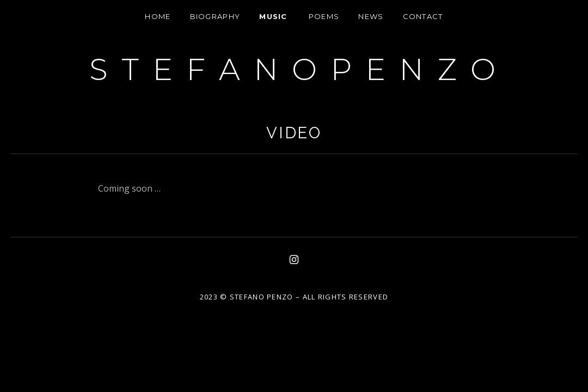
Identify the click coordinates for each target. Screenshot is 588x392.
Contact (423, 16)
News (371, 16)
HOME (158, 16)
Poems (324, 16)
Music (273, 16)
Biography (215, 16)
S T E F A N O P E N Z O (294, 69)
